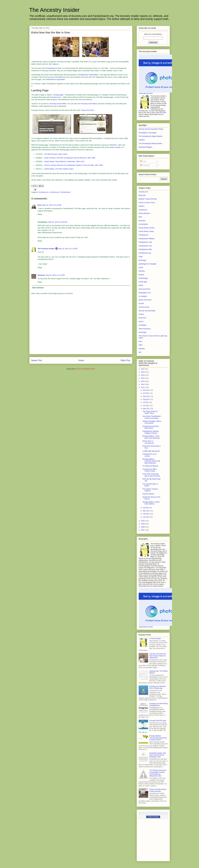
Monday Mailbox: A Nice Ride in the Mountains (151, 437)
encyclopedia (143, 224)
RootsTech (142, 318)
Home (81, 360)
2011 (143, 387)
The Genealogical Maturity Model (150, 144)
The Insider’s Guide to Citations (150, 490)
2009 (143, 524)
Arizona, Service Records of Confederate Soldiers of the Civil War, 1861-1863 (73, 165)
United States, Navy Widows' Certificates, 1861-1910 (64, 161)
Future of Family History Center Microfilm (158, 790)
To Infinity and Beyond (150, 466)
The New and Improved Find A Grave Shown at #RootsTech (158, 656)
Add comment (38, 288)
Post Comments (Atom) (86, 369)
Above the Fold (87, 110)
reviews (141, 314)
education (142, 221)
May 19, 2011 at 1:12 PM (68, 249)
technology (143, 332)
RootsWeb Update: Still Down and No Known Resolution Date (158, 755)
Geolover (41, 275)
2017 (143, 369)
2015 (143, 375)
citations (142, 206)
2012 (143, 384)
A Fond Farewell (155, 639)
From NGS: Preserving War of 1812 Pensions (151, 475)
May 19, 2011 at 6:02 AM (58, 222)
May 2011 (147, 409)
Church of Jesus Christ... (147, 203)
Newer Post (37, 360)
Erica (40, 205)
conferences (55, 192)
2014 (143, 378)
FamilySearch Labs (145, 242)
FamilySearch (51, 68)
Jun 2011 (146, 406)
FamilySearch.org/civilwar (55, 79)
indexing (142, 271)
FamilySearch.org (145, 253)
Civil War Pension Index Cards (56, 154)
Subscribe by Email (146, 93)
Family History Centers (147, 228)
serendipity (143, 325)
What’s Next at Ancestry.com (148, 442)
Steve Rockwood (145, 329)
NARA (141, 285)
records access (144, 307)
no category (143, 296)
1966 (157, 113)
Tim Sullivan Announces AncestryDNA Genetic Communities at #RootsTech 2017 (158, 773)
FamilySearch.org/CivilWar (88, 75)
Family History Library (146, 231)
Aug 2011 (147, 399)
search (141, 322)
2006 (164, 113)
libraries (141, 275)
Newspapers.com (145, 293)
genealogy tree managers (148, 264)
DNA (140, 217)
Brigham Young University (148, 199)
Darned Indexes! (148, 494)
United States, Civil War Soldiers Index (59, 169)
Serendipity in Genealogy (148, 133)
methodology (143, 278)
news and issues (145, 289)
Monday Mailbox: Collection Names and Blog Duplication (151, 461)
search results (115, 147)
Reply (40, 214)
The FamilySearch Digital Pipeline (151, 136)
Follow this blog (153, 817)
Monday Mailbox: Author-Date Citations (151, 503)
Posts (143, 161)
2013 (143, 381)
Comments (145, 165)
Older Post (125, 360)
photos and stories (145, 300)
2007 (143, 530)
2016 (143, 372)
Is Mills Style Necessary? (151, 451)
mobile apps (143, 282)
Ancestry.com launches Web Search (151, 427)
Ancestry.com (55, 97)
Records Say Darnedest (147, 311)
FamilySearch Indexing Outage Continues (151, 432)
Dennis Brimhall (144, 213)
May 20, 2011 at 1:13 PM (55, 275)
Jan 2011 (146, 517)
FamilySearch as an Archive (149, 455)
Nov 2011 (147, 390)
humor (141, 267)
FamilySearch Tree (145, 246)
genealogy (142, 260)
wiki (140, 352)
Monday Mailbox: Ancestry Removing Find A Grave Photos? (158, 738)
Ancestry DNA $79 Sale (158, 721)
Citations (142, 140)
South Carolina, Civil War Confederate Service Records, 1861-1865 (70, 158)
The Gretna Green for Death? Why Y (150, 412)
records (141, 303)
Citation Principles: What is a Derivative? (152, 422)
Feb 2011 (146, 514)
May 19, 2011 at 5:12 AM (52, 205)
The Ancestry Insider (54, 10)
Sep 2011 (147, 396)
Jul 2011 (146, 402)
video (141, 345)
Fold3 (141, 257)
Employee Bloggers (146, 147)
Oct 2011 (146, 393)
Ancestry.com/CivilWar (58, 104)
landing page (58, 95)
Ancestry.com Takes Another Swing (149, 470)
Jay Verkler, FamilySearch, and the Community (152, 417)
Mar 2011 (146, 511)
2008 (143, 527)
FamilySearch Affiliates (147, 239)
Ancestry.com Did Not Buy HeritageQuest (159, 704)
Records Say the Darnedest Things (151, 129)
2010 (143, 521)
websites (142, 349)
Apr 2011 (146, 508)
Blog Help (142, 195)
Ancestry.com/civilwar (89, 104)
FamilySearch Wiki (145, 249)
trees (140, 341)
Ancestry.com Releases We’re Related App (158, 687)
